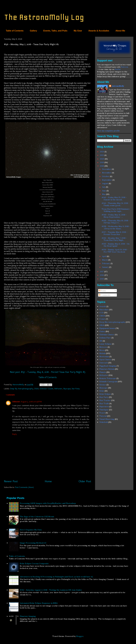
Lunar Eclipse (105, 344)
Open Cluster (105, 360)
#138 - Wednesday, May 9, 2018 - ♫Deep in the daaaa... (116, 227)
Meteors (103, 347)
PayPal (118, 69)
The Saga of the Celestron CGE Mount (37, 517)
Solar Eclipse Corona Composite (34, 564)
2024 (102, 152)
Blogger (80, 636)
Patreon (125, 67)
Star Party (76, 389)
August (105, 183)
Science (103, 385)
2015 (102, 279)
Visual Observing (107, 419)
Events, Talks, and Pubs (55, 31)
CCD (101, 313)
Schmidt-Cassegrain (108, 382)
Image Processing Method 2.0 (33, 543)
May (104, 194)
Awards (103, 306)
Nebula (102, 353)
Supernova (104, 406)
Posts (102, 291)
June (104, 191)
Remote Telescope (108, 378)
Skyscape (67, 389)
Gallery (33, 31)
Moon (102, 350)
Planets (103, 372)
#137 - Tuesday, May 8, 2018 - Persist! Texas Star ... (115, 233)
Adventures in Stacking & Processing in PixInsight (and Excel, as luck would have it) (56, 577)
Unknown (16, 402)
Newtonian (104, 357)
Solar (102, 391)
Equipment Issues (107, 328)
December (107, 169)
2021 (102, 155)
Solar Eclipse (105, 394)
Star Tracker (105, 400)
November (107, 173)
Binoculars (104, 310)
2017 (102, 272)
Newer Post (11, 481)
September (107, 180)
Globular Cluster (47, 389)
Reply (15, 434)
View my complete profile (108, 131)
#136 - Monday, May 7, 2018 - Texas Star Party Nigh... (114, 239)
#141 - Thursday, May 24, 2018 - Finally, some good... (116, 204)
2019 (102, 162)
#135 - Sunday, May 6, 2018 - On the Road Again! (116, 245)
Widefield (104, 422)
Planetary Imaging (28, 616)
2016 (102, 275)
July (104, 187)
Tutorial (103, 416)
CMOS (102, 316)
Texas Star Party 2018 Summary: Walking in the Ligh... (116, 210)
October (106, 176)
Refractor (58, 389)
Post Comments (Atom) (24, 487)
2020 (102, 159)
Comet (102, 319)
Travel (102, 413)
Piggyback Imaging (108, 366)
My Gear (78, 31)
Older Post (85, 481)
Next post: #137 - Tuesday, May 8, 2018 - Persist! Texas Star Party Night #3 (48, 372)
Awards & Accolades (99, 31)
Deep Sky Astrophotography (22, 389)
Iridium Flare (105, 338)
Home (48, 481)
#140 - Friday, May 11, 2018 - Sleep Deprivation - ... (114, 216)
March (105, 260)
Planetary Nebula (107, 369)
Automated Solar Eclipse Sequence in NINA (39, 603)
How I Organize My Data (31, 530)
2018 (102, 166)
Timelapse (104, 410)
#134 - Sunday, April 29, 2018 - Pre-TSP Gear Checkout (115, 251)
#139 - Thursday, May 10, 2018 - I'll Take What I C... (116, 222)
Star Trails (104, 403)
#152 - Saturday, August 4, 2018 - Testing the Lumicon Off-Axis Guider (51, 590)
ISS (101, 341)
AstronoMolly (118, 86)
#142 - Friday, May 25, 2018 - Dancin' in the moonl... (114, 199)
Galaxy (102, 331)
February (106, 263)
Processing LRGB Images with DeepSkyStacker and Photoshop (48, 503)
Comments (104, 295)
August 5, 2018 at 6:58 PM (31, 402)
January (106, 267)
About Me (120, 31)
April (105, 256)
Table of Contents (15, 31)
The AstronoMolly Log (44, 17)
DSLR (36, 389)
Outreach (104, 363)
